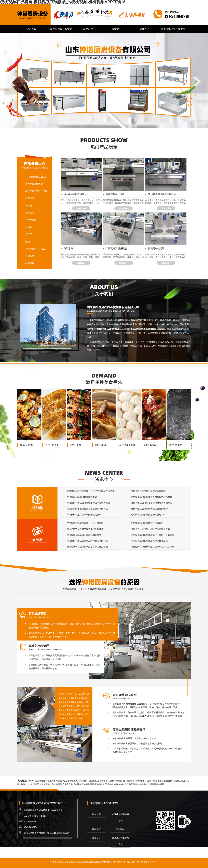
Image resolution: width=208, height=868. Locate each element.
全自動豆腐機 (131, 784)
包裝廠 (59, 781)
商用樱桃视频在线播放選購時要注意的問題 (87, 541)
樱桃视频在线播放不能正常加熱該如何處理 (151, 529)
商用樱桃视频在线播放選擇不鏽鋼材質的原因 (153, 535)
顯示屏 (29, 234)
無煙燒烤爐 (40, 781)
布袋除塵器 (89, 784)
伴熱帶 (59, 784)
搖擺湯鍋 (30, 263)
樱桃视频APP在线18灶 (36, 191)
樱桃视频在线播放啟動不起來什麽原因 (85, 523)
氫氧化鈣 (78, 781)
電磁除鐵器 (78, 784)
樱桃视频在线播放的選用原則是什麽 (84, 535)
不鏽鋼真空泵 (101, 784)
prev (11, 82)
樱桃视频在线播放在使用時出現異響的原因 (151, 503)
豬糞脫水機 (120, 781)
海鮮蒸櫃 (30, 256)
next (197, 82)
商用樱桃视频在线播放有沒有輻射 (147, 523)
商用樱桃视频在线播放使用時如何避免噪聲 (151, 497)
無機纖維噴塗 (143, 784)
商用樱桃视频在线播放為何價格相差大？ (150, 541)
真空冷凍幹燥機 (48, 784)
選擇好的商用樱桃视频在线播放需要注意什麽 (153, 547)
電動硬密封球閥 (157, 784)
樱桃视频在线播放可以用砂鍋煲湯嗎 (148, 491)
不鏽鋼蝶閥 (130, 781)
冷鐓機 (110, 784)
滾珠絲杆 (140, 781)
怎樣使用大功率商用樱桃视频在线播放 (85, 529)
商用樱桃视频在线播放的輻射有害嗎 (148, 514)
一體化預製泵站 (34, 784)
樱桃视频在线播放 (34, 184)
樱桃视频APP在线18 (35, 249)
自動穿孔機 (68, 784)
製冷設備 (30, 213)
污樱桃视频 (31, 220)
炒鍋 (28, 242)
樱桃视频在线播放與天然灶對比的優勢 (149, 509)
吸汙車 (85, 781)
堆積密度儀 (178, 781)
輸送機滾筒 (68, 781)
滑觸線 (23, 784)
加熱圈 (29, 227)
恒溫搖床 (168, 781)
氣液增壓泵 (158, 781)
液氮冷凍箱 (119, 784)
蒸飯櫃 (29, 205)
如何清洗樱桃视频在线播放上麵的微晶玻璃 (87, 547)
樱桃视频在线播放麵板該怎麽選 (82, 497)
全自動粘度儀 (95, 781)
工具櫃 (111, 781)
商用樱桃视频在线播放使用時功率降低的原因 (88, 503)
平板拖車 (149, 781)
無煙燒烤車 (51, 781)
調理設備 (30, 198)
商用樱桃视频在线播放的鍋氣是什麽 (84, 514)
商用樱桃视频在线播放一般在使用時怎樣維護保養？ (92, 491)
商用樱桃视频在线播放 (36, 177)
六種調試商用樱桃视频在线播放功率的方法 (87, 509)
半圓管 (104, 781)
